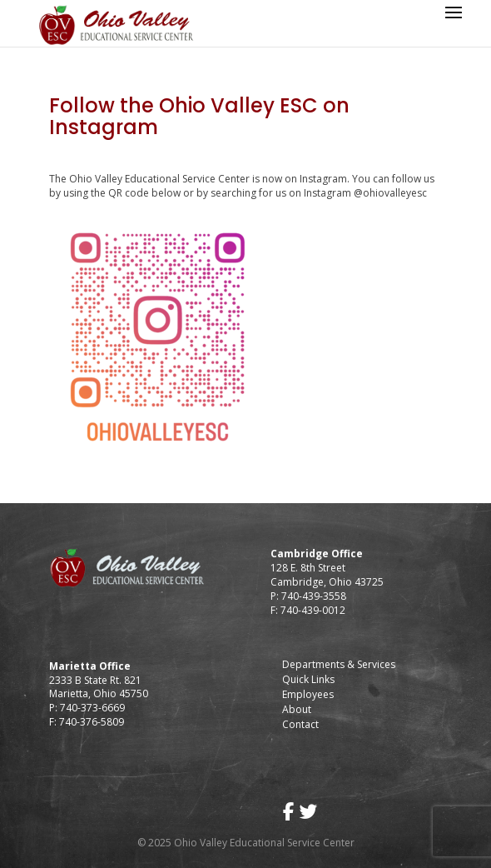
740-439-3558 (312, 596)
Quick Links (308, 679)
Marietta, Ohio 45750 (99, 693)
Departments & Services (339, 664)
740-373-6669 (92, 708)
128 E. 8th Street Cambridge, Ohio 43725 (327, 575)
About (297, 709)
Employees (308, 694)
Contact (300, 724)
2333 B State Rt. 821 (95, 680)
